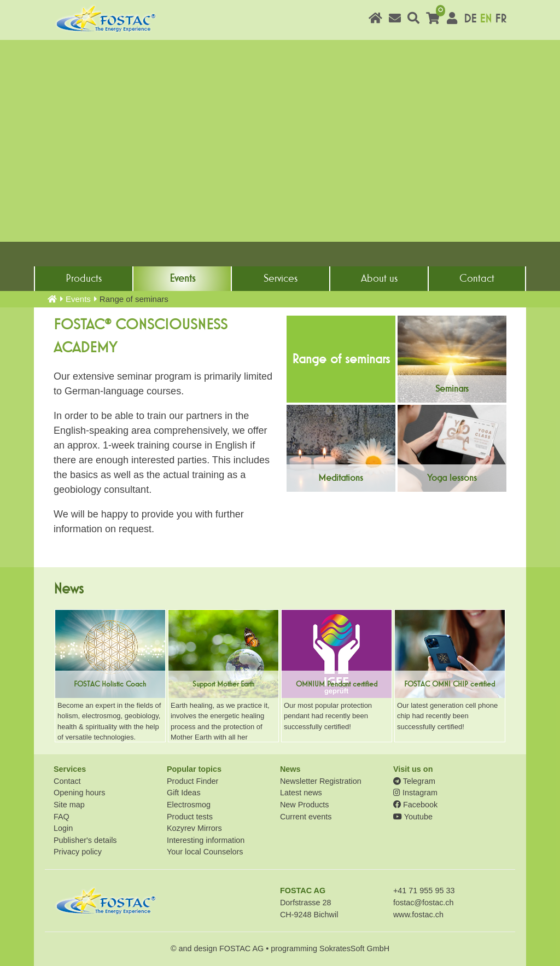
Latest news (301, 793)
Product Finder (192, 781)
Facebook (415, 805)
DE (470, 19)
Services (281, 278)
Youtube (413, 817)
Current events (306, 817)
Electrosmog (189, 805)
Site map (69, 805)
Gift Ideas (184, 793)
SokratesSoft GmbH (354, 948)
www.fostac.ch (418, 915)
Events (182, 278)
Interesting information (206, 840)
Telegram (414, 781)
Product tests (190, 817)
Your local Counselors (205, 852)
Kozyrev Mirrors (194, 828)
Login (63, 828)
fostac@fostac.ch (424, 903)
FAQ (62, 817)
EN (486, 19)
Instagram (415, 793)
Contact (477, 278)
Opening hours (79, 793)
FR (501, 19)
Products (84, 278)
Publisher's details (85, 840)
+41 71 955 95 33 (424, 891)
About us (379, 278)
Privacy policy (78, 852)
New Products (305, 805)
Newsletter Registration (321, 781)
